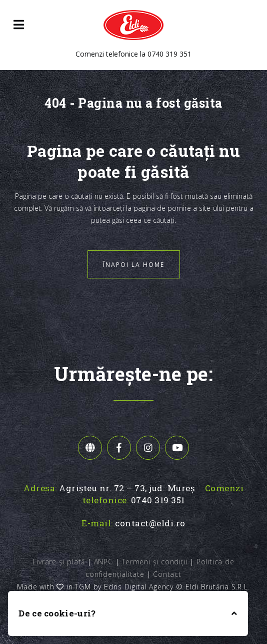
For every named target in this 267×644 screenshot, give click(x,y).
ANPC (103, 562)
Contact (167, 574)
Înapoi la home (134, 265)
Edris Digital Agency (139, 587)
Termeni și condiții (154, 562)
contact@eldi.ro (150, 523)
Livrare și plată (59, 562)
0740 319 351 (169, 54)
